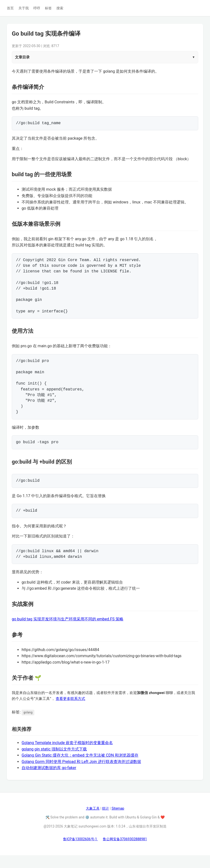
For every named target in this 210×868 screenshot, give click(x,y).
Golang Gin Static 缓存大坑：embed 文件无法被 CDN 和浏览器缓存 (80, 768)
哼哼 (37, 8)
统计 (105, 821)
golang (28, 725)
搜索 (60, 8)
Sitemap (118, 821)
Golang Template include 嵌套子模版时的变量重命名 (67, 755)
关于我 (24, 8)
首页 (10, 8)
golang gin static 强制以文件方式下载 (54, 762)
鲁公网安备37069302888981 (125, 852)
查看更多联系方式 (70, 711)
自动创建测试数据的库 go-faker (49, 781)
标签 (48, 8)
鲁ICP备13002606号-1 (80, 852)
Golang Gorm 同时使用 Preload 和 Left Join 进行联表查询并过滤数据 (81, 774)
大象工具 (93, 821)
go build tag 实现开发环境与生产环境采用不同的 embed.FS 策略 (68, 632)
